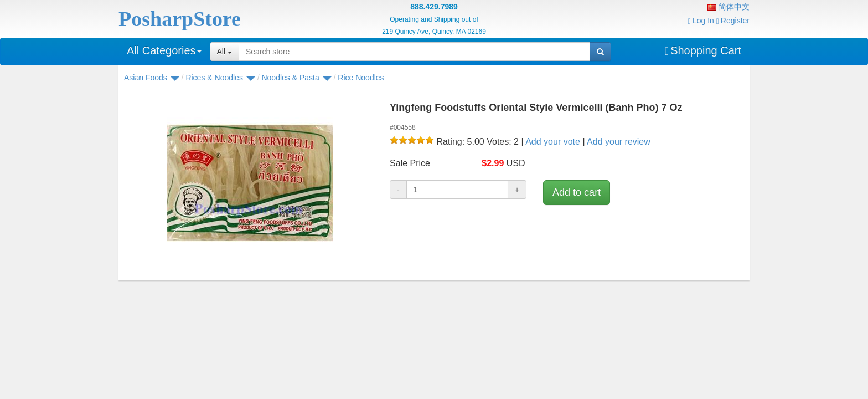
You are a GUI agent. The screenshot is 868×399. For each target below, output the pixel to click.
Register (733, 21)
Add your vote (553, 142)
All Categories (164, 50)
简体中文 (728, 7)
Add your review (619, 142)
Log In (701, 21)
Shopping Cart (703, 50)
